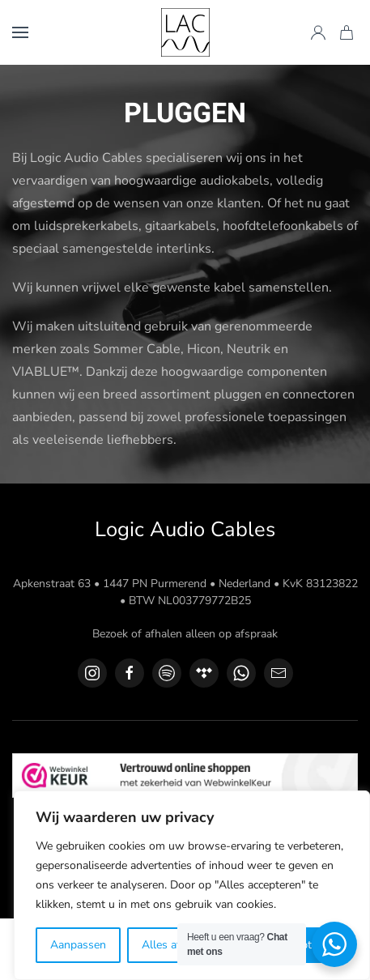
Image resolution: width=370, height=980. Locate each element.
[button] (20, 32)
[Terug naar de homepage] (185, 32)
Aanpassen (78, 945)
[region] (192, 885)
